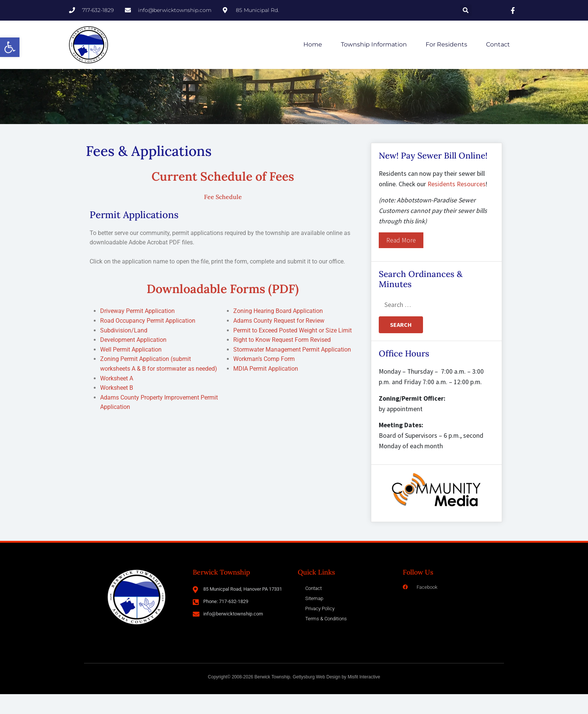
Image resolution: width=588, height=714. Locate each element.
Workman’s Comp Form (264, 379)
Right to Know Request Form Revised (282, 360)
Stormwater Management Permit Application (292, 369)
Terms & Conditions (326, 638)
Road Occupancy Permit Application (148, 341)
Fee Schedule (223, 217)
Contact (498, 44)
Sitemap (314, 618)
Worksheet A (117, 398)
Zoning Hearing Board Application (278, 331)
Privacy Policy (320, 628)
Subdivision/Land (124, 350)
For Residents (446, 44)
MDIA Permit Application (266, 388)
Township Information (374, 44)
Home (313, 44)
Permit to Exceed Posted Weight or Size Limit (292, 350)
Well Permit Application (131, 369)
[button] (10, 47)
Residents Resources (457, 204)
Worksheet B (117, 408)
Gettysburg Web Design (316, 697)
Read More (401, 260)
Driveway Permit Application (137, 331)
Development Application (133, 360)
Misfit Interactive (364, 697)
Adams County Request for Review (279, 341)
